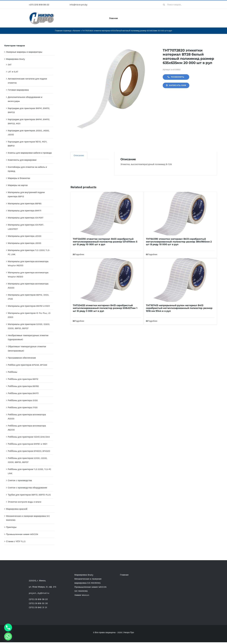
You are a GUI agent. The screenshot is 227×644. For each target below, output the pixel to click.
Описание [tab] (79, 155)
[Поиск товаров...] (180, 5)
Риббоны (13, 372)
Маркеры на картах (18, 185)
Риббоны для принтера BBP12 (23, 379)
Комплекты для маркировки (22, 160)
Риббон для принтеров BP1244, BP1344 (28, 365)
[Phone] (8, 627)
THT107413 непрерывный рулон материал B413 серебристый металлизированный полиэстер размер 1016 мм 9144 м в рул (179, 308)
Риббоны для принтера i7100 (23, 407)
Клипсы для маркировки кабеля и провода (30, 153)
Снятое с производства (20, 480)
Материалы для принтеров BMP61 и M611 (29, 306)
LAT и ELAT (13, 72)
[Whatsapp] (8, 636)
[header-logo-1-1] (42, 13)
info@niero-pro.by (78, 5)
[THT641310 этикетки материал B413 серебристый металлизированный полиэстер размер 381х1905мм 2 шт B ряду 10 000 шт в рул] (180, 214)
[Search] (164, 5)
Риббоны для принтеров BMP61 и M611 (28, 444)
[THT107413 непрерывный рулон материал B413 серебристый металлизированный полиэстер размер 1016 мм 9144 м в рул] (180, 280)
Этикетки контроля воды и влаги (25, 502)
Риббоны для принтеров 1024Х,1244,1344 (29, 437)
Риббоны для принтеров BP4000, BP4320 (29, 451)
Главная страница (63, 31)
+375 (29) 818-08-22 (39, 5)
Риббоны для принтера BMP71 (23, 393)
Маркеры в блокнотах (19, 178)
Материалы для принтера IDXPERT (26, 218)
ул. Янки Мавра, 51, (42, 587)
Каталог (77, 31)
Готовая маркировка (18, 90)
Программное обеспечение (22, 358)
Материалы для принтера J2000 (25, 236)
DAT (10, 65)
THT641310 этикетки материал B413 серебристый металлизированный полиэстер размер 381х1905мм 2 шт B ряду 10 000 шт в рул (179, 242)
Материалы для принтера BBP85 (25, 204)
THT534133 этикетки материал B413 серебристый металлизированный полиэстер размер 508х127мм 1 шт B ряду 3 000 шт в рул (105, 308)
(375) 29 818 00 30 (38, 603)
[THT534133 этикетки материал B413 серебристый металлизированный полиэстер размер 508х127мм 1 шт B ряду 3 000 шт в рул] (107, 280)
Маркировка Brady (15, 59)
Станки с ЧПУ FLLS (16, 541)
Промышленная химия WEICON (22, 534)
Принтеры (11, 527)
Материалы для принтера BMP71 (25, 211)
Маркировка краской (17, 509)
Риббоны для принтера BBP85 (23, 386)
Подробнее (79, 254)
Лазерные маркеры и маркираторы (24, 52)
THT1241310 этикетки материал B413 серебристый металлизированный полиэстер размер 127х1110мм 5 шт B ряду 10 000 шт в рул (105, 242)
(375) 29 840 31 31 (38, 607)
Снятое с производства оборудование (28, 488)
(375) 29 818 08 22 (38, 599)
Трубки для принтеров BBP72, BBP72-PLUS (29, 495)
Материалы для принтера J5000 (24, 243)
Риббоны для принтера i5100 (23, 400)
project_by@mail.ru (39, 593)
